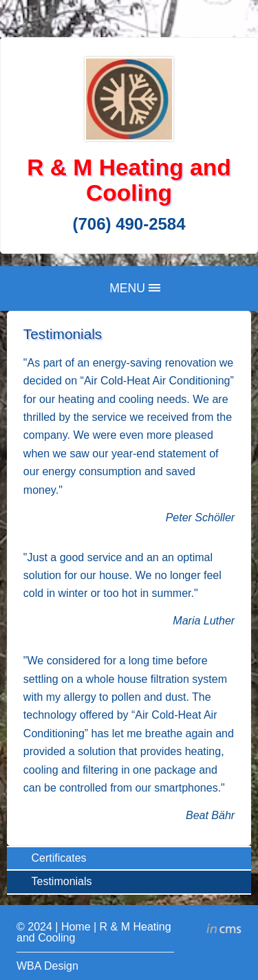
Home (76, 927)
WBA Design (47, 966)
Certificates (59, 858)
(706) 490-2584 (129, 224)
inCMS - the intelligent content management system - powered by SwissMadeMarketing (224, 930)
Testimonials (62, 881)
